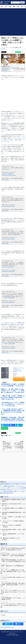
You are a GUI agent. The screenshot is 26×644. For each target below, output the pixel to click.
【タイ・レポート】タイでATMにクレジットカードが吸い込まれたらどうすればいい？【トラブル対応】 (13, 591)
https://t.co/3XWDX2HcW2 (14, 234)
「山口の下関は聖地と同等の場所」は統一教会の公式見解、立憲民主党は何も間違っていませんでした (13, 584)
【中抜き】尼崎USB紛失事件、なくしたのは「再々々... (13, 535)
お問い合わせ (13, 633)
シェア (12, 425)
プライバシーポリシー (19, 632)
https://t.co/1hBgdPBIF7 (8, 174)
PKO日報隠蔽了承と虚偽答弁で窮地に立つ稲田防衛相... (14, 500)
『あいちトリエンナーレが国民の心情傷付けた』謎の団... (13, 522)
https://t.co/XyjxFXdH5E (9, 298)
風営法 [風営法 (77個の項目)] (10, 486)
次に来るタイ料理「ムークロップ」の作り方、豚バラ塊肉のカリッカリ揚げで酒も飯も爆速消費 (13, 554)
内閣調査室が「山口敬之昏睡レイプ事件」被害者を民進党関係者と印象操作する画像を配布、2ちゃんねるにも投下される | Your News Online (13, 419)
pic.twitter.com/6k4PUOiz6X (8, 239)
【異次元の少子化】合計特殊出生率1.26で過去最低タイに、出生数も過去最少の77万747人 (13, 548)
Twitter (3, 49)
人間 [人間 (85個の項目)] (4, 486)
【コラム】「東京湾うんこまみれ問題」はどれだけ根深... (14, 518)
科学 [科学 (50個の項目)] (9, 488)
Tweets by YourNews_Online (7, 627)
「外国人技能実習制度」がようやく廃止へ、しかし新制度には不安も (13, 598)
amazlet (19, 371)
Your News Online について (7, 632)
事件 (22, 7)
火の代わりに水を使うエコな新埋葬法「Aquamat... (11, 526)
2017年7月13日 (5, 353)
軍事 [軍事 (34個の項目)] (16, 491)
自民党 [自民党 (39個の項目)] (8, 491)
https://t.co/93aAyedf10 (10, 344)
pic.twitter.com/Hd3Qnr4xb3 (8, 302)
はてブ (19, 425)
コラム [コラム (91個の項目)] (20, 484)
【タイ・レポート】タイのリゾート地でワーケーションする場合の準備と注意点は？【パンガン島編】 (13, 604)
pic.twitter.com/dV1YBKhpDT (9, 348)
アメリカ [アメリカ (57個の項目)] (5, 488)
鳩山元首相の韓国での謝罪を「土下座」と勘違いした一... (14, 530)
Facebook (18, 624)
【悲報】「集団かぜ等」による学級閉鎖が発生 (13, 565)
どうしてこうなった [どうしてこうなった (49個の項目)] (16, 488)
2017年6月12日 (5, 307)
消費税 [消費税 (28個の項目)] (8, 493)
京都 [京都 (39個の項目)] (5, 491)
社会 (18, 7)
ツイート (5, 425)
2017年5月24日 (5, 244)
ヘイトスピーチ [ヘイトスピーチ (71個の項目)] (18, 486)
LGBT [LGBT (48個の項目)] (1, 490)
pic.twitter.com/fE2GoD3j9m (8, 206)
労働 (10, 7)
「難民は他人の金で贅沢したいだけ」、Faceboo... (12, 539)
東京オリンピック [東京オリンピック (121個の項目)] (10, 484)
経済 (6, 7)
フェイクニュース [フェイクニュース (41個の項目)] (17, 490)
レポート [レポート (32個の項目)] (19, 491)
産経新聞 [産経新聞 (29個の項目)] (4, 493)
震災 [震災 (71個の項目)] (13, 486)
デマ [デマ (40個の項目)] (23, 490)
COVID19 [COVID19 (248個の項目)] (3, 484)
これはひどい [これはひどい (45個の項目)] (9, 490)
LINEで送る (5, 428)
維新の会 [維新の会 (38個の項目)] (12, 491)
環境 (14, 7)
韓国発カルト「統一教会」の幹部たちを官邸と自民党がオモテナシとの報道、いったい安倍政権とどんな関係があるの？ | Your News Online (13, 391)
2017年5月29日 (5, 276)
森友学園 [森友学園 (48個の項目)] (24, 488)
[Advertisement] (13, 22)
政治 (2, 7)
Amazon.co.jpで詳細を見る (19, 379)
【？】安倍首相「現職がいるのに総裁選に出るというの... (14, 509)
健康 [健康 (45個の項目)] (4, 490)
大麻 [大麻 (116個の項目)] (17, 484)
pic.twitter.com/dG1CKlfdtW (8, 271)
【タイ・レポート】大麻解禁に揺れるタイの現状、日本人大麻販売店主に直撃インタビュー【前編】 (13, 571)
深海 (14, 48)
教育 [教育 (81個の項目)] (6, 486)
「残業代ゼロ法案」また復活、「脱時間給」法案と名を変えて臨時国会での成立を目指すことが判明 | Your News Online (13, 397)
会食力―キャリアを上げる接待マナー (18, 369)
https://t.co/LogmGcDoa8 (8, 267)
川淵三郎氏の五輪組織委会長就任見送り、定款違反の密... (14, 513)
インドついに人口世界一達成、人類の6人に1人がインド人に (13, 577)
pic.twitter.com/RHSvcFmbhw (9, 175)
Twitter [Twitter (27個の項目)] (11, 493)
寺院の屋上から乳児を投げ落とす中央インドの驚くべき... (14, 505)
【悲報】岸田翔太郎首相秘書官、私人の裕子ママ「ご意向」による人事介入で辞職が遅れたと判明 (13, 560)
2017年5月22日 (5, 180)
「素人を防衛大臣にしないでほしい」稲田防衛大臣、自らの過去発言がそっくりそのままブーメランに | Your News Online (13, 404)
